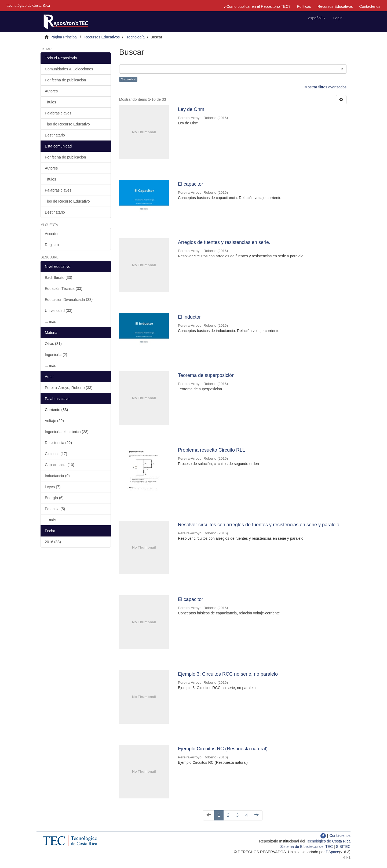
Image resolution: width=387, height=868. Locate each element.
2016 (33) (53, 542)
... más (50, 322)
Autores (51, 91)
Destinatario (55, 135)
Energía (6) (54, 498)
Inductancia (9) (57, 476)
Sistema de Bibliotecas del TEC (306, 847)
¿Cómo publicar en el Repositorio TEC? (257, 6)
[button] (317, 18)
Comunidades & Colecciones (69, 69)
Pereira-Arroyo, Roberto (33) (69, 388)
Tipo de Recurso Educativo (67, 124)
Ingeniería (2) (56, 355)
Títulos (50, 102)
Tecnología (136, 37)
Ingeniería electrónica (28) (67, 432)
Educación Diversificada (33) (69, 300)
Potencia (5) (55, 509)
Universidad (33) (59, 311)
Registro (52, 245)
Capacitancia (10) (60, 465)
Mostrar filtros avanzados (326, 87)
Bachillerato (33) (59, 278)
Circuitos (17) (56, 454)
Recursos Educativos (335, 6)
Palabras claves (58, 113)
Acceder (52, 234)
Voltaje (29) (54, 421)
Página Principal (64, 37)
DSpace (333, 852)
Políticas (304, 6)
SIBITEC (343, 847)
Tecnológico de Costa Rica (328, 841)
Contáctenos (370, 6)
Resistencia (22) (58, 443)
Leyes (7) (53, 487)
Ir (342, 69)
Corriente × (128, 79)
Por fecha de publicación (65, 80)
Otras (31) (53, 344)
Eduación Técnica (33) (64, 289)
